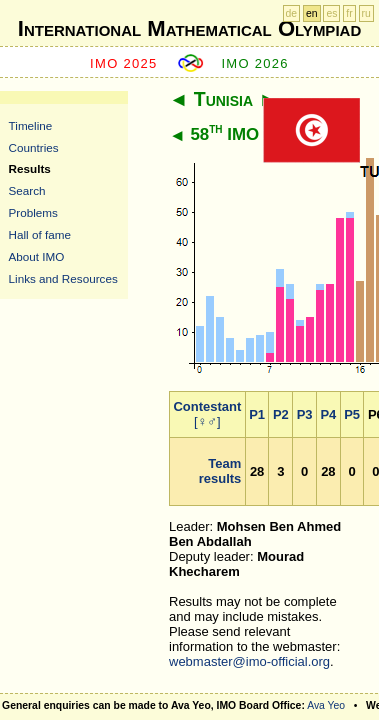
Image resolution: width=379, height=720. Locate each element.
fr (349, 13)
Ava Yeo (326, 705)
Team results (220, 471)
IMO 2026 (255, 63)
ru (366, 13)
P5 (352, 414)
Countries (34, 147)
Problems (33, 212)
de (292, 13)
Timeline (31, 125)
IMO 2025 (124, 63)
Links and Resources (63, 278)
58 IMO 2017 (245, 134)
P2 (281, 414)
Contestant (207, 406)
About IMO (37, 256)
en (312, 13)
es (331, 13)
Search (27, 190)
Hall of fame (40, 234)
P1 (257, 414)
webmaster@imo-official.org (249, 661)
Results (30, 168)
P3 (305, 414)
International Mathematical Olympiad (189, 28)
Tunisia (223, 99)
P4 (328, 414)
